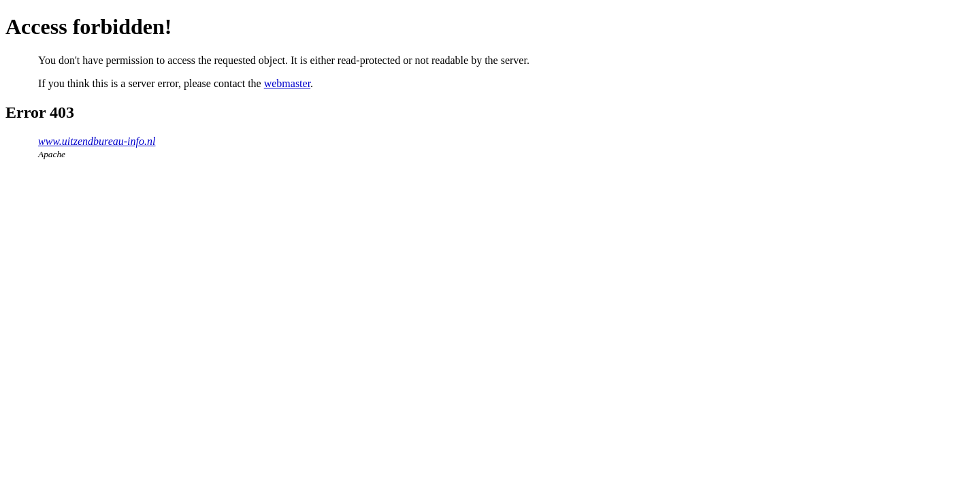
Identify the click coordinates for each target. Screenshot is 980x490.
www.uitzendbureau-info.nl (97, 141)
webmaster (287, 83)
